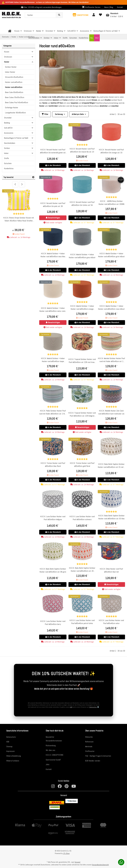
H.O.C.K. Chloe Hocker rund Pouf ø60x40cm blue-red (111, 570)
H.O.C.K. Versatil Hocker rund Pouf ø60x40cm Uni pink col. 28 (53, 205)
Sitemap (9, 746)
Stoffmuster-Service (91, 7)
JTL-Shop (66, 853)
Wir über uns (50, 750)
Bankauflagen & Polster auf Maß (16, 138)
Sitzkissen (8, 57)
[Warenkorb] (114, 15)
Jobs (48, 764)
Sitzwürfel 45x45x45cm (14, 77)
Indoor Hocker (10, 72)
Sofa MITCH (8, 128)
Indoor (6, 153)
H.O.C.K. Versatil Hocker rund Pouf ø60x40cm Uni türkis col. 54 (82, 204)
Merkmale (89, 746)
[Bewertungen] (82, 145)
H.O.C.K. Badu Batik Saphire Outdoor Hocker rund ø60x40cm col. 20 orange (82, 570)
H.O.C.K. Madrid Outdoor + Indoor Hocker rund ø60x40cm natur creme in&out (53, 310)
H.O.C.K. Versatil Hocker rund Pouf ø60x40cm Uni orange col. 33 (111, 151)
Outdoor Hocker (11, 67)
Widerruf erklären (13, 761)
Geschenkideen (10, 143)
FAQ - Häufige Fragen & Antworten (98, 756)
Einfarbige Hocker (12, 108)
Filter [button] (45, 114)
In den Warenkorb (53, 165)
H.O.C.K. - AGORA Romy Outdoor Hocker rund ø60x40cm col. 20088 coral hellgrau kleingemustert (111, 203)
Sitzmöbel (8, 118)
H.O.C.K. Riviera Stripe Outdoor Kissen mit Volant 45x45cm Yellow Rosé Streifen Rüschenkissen (19, 219)
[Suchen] (40, 15)
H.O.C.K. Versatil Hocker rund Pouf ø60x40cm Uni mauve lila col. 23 (82, 150)
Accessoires (9, 133)
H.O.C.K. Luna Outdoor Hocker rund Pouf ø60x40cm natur (111, 622)
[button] (81, 15)
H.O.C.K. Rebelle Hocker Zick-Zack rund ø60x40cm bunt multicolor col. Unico (111, 412)
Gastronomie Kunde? (53, 760)
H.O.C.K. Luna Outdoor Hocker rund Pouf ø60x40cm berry (53, 623)
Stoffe (6, 158)
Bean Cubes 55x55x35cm (15, 97)
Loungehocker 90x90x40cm (15, 113)
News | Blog (109, 7)
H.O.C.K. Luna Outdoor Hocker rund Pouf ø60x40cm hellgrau (53, 518)
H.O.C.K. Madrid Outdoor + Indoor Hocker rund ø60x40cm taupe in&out (53, 360)
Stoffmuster (90, 751)
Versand (77, 862)
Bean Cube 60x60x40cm (14, 92)
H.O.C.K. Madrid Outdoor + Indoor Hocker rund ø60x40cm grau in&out (82, 256)
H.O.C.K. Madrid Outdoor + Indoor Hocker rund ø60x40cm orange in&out (82, 308)
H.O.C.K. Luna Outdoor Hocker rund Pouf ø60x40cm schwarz (82, 518)
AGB (71, 707)
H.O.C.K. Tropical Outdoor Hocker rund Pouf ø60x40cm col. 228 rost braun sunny (82, 361)
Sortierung (59, 114)
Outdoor (7, 148)
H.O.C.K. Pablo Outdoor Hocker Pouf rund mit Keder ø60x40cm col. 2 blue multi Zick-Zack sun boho (53, 412)
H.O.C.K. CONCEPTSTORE (55, 755)
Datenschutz (93, 707)
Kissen (7, 52)
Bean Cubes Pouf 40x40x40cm (17, 102)
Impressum (10, 751)
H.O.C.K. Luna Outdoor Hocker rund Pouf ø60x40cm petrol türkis (82, 622)
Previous (15, 184)
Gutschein (8, 163)
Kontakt (120, 7)
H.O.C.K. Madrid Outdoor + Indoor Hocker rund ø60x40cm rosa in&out (111, 307)
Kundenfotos (9, 168)
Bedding (7, 123)
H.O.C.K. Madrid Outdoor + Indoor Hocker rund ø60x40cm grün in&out (111, 255)
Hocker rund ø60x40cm (14, 87)
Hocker (7, 62)
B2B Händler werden (93, 761)
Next (22, 184)
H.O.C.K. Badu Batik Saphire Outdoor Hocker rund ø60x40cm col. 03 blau (111, 517)
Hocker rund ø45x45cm (14, 82)
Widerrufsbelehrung (14, 756)
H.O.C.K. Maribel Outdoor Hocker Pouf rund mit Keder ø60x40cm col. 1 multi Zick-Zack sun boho (111, 360)
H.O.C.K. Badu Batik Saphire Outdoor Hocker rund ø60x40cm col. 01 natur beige (111, 466)
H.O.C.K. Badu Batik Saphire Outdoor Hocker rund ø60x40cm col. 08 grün (53, 570)
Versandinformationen (54, 741)
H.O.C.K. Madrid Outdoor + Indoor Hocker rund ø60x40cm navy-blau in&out (53, 255)
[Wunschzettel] (100, 15)
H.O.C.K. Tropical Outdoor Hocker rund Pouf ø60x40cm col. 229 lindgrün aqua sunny (82, 414)
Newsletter (50, 737)
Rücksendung (51, 745)
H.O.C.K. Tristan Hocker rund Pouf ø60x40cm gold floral (82, 465)
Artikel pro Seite (78, 114)
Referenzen (89, 742)
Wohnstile (89, 737)
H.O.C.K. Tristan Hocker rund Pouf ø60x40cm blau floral (53, 465)
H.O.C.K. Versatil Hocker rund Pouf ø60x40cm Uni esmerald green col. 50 (53, 151)
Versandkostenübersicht (100, 865)
